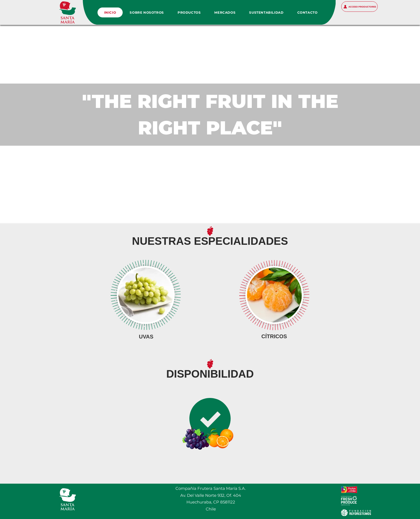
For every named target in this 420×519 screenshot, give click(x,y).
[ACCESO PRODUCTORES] (359, 7)
